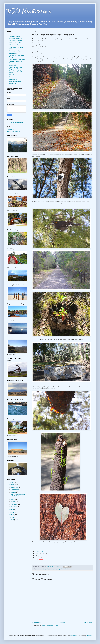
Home (63, 622)
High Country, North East (16, 48)
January (14, 507)
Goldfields (13, 65)
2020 (12, 485)
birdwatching (42, 569)
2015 (12, 520)
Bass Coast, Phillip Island (16, 72)
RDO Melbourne (29, 11)
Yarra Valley (13, 53)
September (15, 490)
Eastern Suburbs (15, 43)
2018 (12, 512)
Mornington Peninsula (17, 59)
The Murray (13, 77)
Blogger (89, 636)
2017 (12, 515)
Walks (67, 569)
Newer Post (36, 622)
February (14, 504)
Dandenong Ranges (16, 51)
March (13, 502)
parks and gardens (58, 569)
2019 (12, 510)
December (15, 487)
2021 (12, 482)
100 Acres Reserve (41, 552)
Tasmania (12, 84)
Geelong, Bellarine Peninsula (15, 62)
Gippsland (13, 75)
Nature (49, 569)
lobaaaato (74, 636)
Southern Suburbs (16, 41)
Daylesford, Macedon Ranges (17, 56)
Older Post (88, 622)
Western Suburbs (15, 45)
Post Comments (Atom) (50, 626)
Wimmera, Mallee (15, 81)
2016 (12, 517)
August (14, 492)
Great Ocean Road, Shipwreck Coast (16, 68)
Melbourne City (15, 36)
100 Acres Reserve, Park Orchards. (18, 495)
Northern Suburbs (15, 38)
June (13, 499)
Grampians (13, 79)
